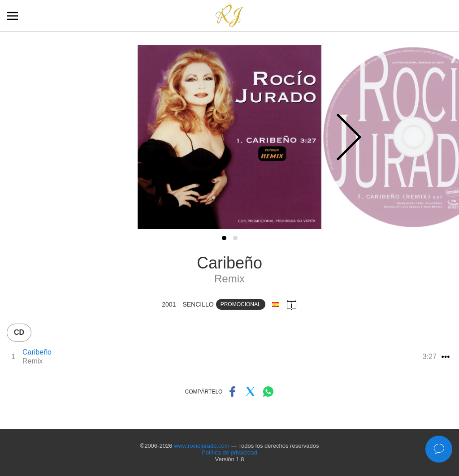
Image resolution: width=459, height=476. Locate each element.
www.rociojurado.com (202, 446)
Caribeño (37, 352)
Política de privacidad (229, 452)
